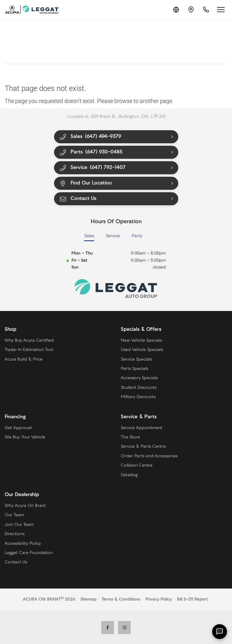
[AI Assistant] (220, 632)
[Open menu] (221, 10)
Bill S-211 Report (192, 600)
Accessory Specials (139, 378)
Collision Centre (137, 466)
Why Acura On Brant (25, 506)
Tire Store (130, 437)
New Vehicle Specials (141, 341)
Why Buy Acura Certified (29, 341)
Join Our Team (19, 525)
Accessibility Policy (23, 544)
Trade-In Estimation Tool (29, 350)
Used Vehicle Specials (142, 350)
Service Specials (136, 360)
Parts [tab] (137, 236)
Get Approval (18, 428)
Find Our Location (86, 183)
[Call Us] (206, 10)
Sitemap (88, 600)
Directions (15, 534)
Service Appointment (142, 428)
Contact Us (78, 199)
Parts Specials (134, 369)
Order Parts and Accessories (149, 456)
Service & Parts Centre (143, 447)
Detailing (129, 475)
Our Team (14, 515)
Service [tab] (113, 236)
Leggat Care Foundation (29, 553)
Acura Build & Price (24, 360)
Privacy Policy (159, 600)
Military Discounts (138, 397)
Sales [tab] (89, 236)
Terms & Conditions (121, 600)
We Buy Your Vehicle (25, 437)
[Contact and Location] (191, 10)
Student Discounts (139, 388)
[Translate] (176, 10)
